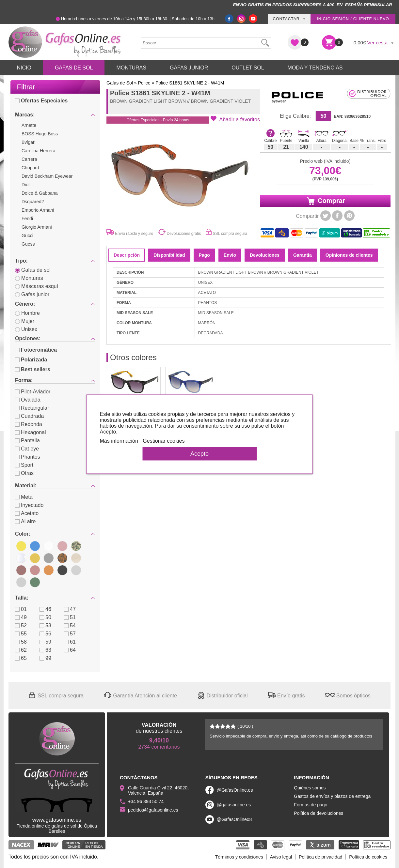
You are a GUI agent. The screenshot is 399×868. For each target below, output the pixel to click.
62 (21, 650)
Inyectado (29, 505)
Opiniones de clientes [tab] (349, 255)
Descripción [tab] (127, 255)
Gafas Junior (189, 68)
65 (21, 658)
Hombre (27, 313)
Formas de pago (311, 805)
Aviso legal (281, 857)
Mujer (25, 321)
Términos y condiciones (239, 857)
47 (70, 609)
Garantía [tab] (303, 255)
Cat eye (27, 449)
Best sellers (33, 369)
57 (70, 634)
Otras (24, 473)
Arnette (29, 125)
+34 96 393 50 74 (146, 801)
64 (70, 650)
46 (45, 609)
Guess (28, 244)
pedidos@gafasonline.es (153, 810)
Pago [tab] (204, 255)
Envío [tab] (230, 255)
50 (45, 617)
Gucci (27, 236)
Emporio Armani (38, 210)
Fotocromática (36, 350)
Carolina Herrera (38, 151)
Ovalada (28, 400)
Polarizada (31, 360)
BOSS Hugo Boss (40, 134)
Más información (119, 441)
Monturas (131, 68)
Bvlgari (29, 142)
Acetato (27, 513)
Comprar (325, 201)
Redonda (29, 424)
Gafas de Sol (74, 68)
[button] (235, 119)
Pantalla (27, 441)
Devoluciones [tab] (265, 255)
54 (70, 625)
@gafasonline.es (234, 805)
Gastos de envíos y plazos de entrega (332, 796)
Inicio (23, 68)
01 (21, 609)
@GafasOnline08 (234, 819)
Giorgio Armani (37, 227)
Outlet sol (248, 68)
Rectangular (32, 408)
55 (21, 634)
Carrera (29, 159)
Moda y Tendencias (315, 68)
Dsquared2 (33, 202)
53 (45, 625)
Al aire (25, 521)
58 (21, 642)
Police (144, 83)
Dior (26, 185)
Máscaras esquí (37, 286)
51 (70, 617)
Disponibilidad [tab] (169, 255)
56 (45, 634)
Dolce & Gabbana (40, 193)
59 (45, 642)
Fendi (27, 219)
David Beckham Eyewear (47, 176)
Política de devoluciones (319, 813)
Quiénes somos (310, 788)
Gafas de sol (33, 270)
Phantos (28, 457)
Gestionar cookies (164, 441)
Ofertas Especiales (41, 101)
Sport (24, 465)
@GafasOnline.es (235, 790)
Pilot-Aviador (33, 392)
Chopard (30, 168)
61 (70, 642)
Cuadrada (29, 416)
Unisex (26, 329)
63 (45, 650)
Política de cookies (368, 857)
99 (45, 658)
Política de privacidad (320, 857)
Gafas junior (32, 294)
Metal (24, 497)
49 (21, 617)
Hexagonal (31, 432)
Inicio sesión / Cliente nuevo (353, 19)
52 (21, 625)
